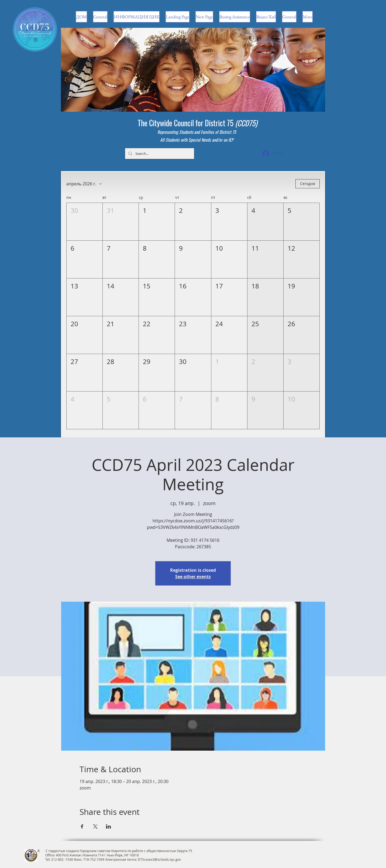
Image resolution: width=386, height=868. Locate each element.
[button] (85, 222)
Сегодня (308, 184)
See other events (193, 577)
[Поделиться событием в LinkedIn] (108, 826)
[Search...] (159, 154)
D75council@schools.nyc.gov (159, 859)
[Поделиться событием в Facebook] (82, 826)
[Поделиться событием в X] (95, 826)
